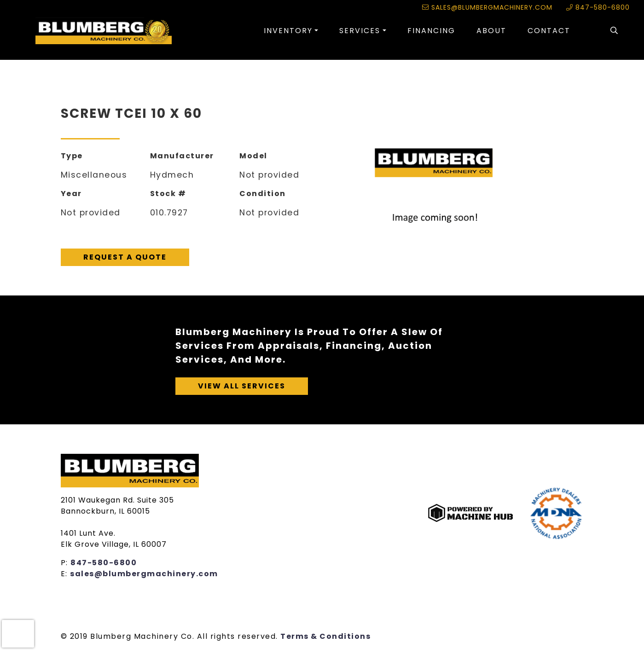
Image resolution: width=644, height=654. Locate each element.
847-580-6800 (598, 7)
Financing (431, 31)
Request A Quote (125, 257)
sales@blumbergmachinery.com (487, 7)
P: (66, 563)
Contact (549, 31)
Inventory (288, 31)
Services (360, 31)
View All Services (242, 386)
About (491, 31)
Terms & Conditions (325, 636)
